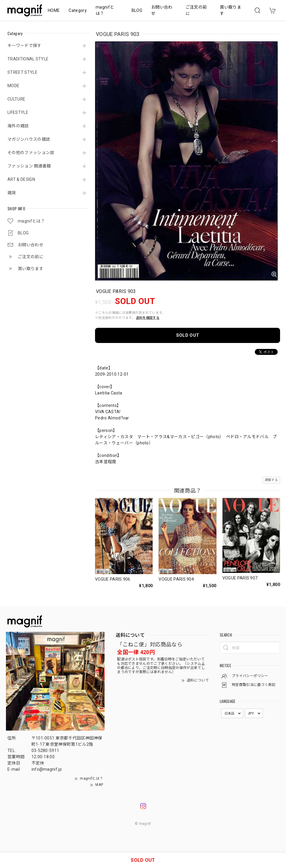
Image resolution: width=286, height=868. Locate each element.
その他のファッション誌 (31, 153)
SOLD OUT (188, 335)
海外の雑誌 (18, 126)
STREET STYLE (22, 72)
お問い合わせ (162, 10)
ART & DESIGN (21, 179)
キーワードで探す (25, 46)
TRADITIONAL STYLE (28, 59)
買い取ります (230, 10)
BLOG (137, 10)
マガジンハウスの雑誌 (29, 139)
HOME (54, 10)
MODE (13, 86)
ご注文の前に (196, 10)
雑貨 (12, 193)
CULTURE (16, 99)
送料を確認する (148, 318)
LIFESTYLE (18, 112)
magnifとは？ (105, 10)
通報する (271, 480)
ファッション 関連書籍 (29, 166)
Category (78, 10)
